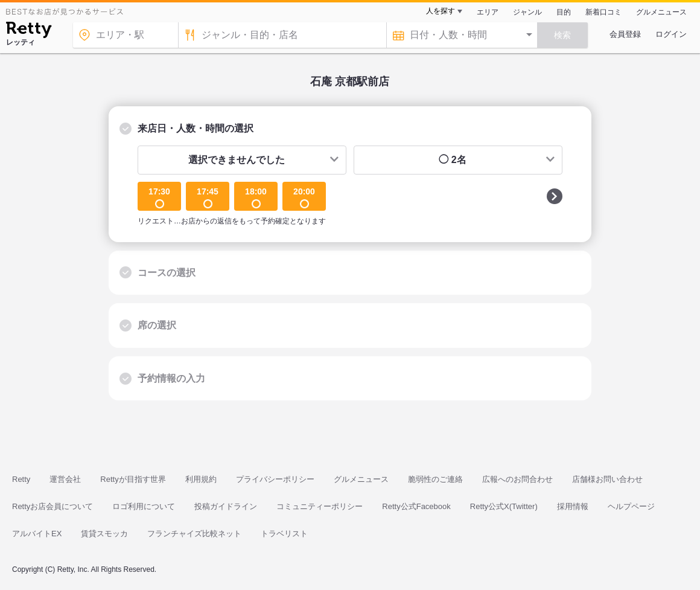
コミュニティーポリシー (320, 506)
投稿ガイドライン (226, 506)
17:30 (159, 197)
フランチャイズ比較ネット (194, 534)
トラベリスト (284, 534)
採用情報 (573, 506)
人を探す (441, 11)
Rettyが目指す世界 (133, 479)
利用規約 (201, 479)
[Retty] (29, 31)
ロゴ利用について (144, 506)
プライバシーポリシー (275, 479)
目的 (564, 12)
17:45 (208, 197)
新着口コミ (603, 12)
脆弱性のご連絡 (435, 479)
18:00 (256, 197)
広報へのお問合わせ (517, 479)
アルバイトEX (37, 534)
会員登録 (625, 34)
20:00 (304, 197)
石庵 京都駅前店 (350, 82)
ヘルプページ (631, 506)
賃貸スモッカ (104, 534)
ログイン (671, 34)
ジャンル (527, 12)
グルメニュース (661, 12)
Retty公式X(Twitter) (504, 506)
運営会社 (65, 479)
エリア (488, 12)
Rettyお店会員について (52, 506)
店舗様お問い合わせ (607, 479)
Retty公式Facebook (416, 506)
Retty (21, 479)
